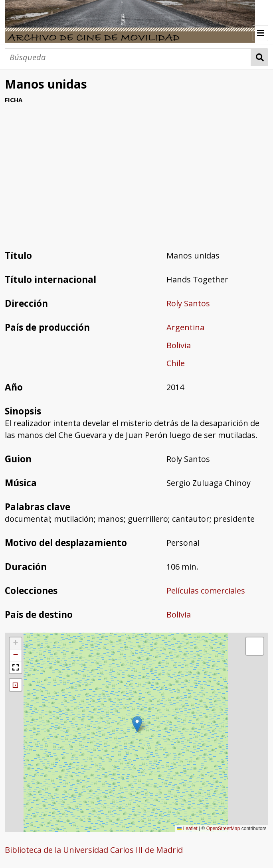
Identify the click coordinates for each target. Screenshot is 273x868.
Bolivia (179, 345)
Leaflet (187, 829)
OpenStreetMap (223, 829)
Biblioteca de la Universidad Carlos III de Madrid (94, 850)
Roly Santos (188, 303)
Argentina (185, 327)
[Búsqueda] (128, 57)
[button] (137, 724)
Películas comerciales (206, 591)
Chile (176, 363)
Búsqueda (260, 57)
